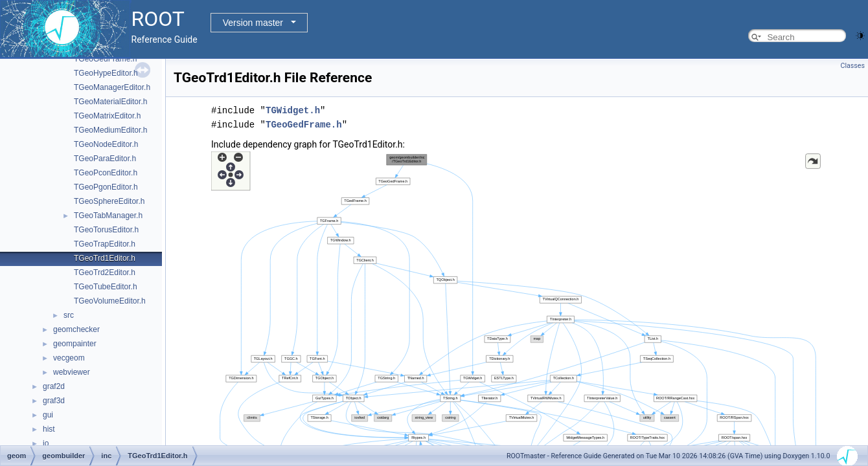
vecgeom (69, 358)
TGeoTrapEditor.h (105, 244)
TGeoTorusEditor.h (106, 230)
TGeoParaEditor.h (105, 159)
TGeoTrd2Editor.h (105, 272)
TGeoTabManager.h (108, 216)
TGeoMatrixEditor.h (107, 116)
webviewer (72, 372)
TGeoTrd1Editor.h (105, 258)
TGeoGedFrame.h (105, 59)
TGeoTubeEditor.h (106, 287)
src (69, 315)
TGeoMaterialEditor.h (110, 102)
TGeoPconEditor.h (106, 173)
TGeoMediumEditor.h (110, 130)
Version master (253, 23)
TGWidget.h (293, 110)
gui (48, 415)
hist (49, 429)
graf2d (54, 386)
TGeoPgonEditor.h (106, 187)
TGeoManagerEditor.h (112, 87)
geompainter (75, 344)
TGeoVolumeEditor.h (110, 301)
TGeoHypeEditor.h (106, 73)
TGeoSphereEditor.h (109, 201)
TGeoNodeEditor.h (106, 144)
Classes (853, 66)
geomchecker (76, 329)
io (46, 443)
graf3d (54, 401)
